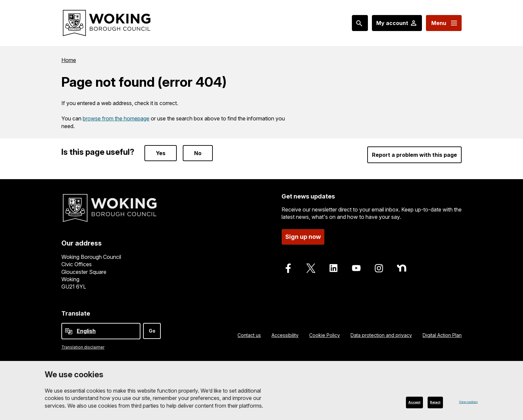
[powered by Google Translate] (69, 331)
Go (152, 331)
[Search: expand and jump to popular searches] (360, 23)
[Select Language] (101, 331)
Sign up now (303, 237)
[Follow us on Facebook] (288, 268)
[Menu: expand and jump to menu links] (444, 23)
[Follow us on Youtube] (356, 268)
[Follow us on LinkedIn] (334, 268)
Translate (76, 313)
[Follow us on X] (311, 268)
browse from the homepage (116, 118)
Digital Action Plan (442, 335)
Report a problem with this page (414, 155)
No (198, 153)
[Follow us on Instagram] (379, 268)
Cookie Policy (325, 335)
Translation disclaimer (83, 347)
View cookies (463, 401)
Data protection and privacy (381, 335)
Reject (429, 402)
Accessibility (285, 335)
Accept (395, 402)
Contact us (249, 335)
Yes (161, 153)
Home (69, 60)
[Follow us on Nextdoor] (402, 268)
